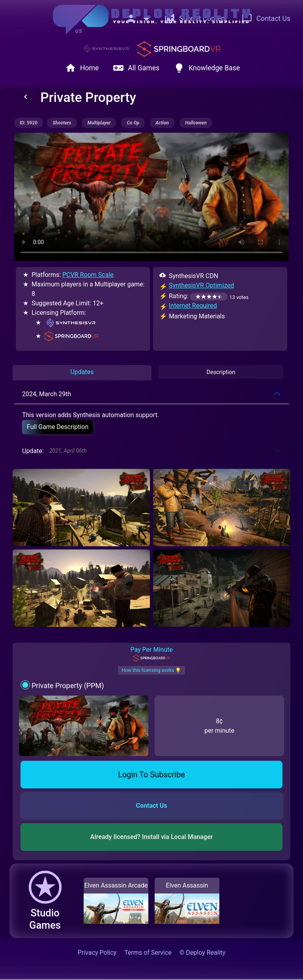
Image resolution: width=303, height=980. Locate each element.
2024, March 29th (47, 394)
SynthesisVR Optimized (201, 285)
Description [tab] (221, 372)
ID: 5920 (29, 123)
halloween (196, 123)
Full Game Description (58, 427)
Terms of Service (148, 953)
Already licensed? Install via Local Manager (152, 837)
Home (82, 68)
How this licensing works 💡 (152, 670)
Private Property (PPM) (68, 686)
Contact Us (266, 19)
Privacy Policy (97, 953)
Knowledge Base (207, 68)
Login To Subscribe (151, 775)
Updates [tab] (82, 372)
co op (133, 123)
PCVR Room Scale (88, 275)
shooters (62, 123)
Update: (54, 451)
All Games (136, 68)
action (162, 123)
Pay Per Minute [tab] (151, 654)
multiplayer (99, 123)
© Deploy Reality (203, 953)
